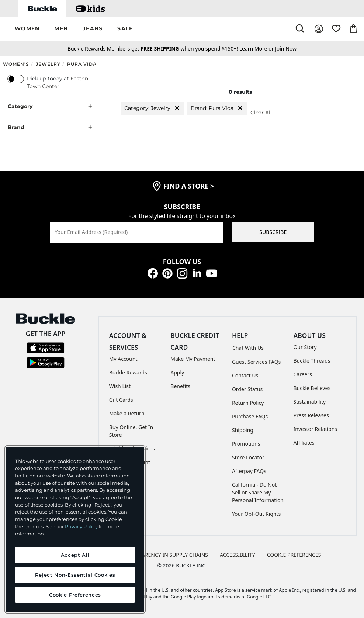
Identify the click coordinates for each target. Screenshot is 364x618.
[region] (75, 529)
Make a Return (127, 413)
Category (51, 106)
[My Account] (319, 29)
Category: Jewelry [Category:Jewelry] (153, 108)
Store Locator (248, 457)
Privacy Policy (81, 526)
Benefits (180, 386)
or (257, 49)
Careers (302, 374)
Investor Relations (315, 429)
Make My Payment (193, 359)
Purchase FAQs (250, 416)
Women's (16, 64)
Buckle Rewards (128, 372)
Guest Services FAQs (256, 362)
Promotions (246, 444)
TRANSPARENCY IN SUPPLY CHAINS (165, 555)
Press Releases (311, 415)
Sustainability (309, 402)
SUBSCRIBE (273, 232)
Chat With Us (248, 348)
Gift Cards (121, 400)
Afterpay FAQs (249, 471)
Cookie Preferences (294, 555)
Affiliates (304, 443)
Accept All (75, 555)
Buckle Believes (312, 388)
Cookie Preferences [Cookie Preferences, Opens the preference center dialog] (75, 595)
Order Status (247, 389)
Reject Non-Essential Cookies (75, 575)
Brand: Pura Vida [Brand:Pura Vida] (217, 108)
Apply (177, 372)
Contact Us (245, 375)
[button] (27, 29)
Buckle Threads (312, 361)
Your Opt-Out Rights (256, 514)
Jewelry (48, 64)
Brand (51, 127)
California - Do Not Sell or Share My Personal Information (258, 492)
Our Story (305, 347)
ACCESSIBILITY (238, 555)
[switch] (16, 79)
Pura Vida (82, 64)
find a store (189, 186)
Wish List (120, 386)
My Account (123, 359)
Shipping (243, 430)
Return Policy (248, 403)
